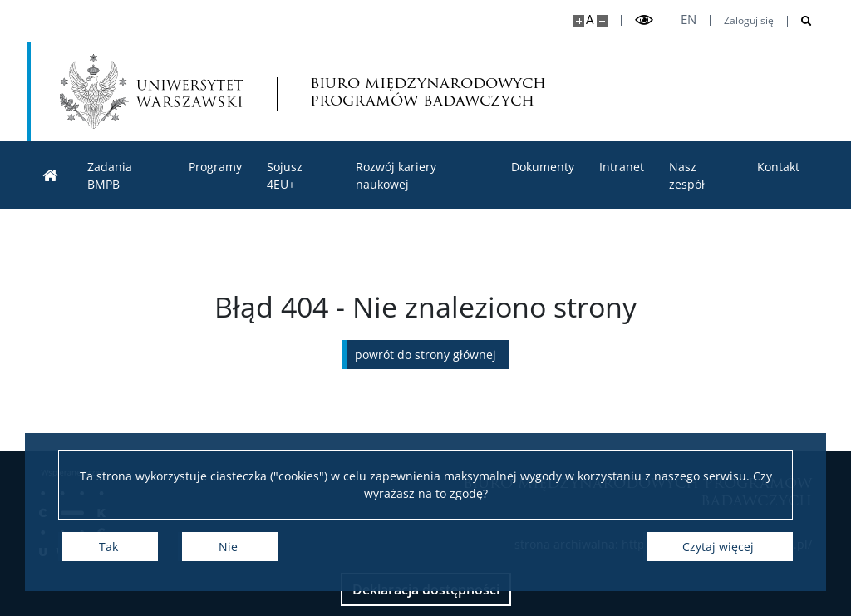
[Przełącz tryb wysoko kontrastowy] (644, 20)
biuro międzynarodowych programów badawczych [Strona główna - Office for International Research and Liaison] (428, 91)
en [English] (689, 20)
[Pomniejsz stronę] (602, 21)
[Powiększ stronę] (579, 21)
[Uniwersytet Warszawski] (151, 91)
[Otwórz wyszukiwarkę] (800, 21)
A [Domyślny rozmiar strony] (590, 20)
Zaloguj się (749, 21)
